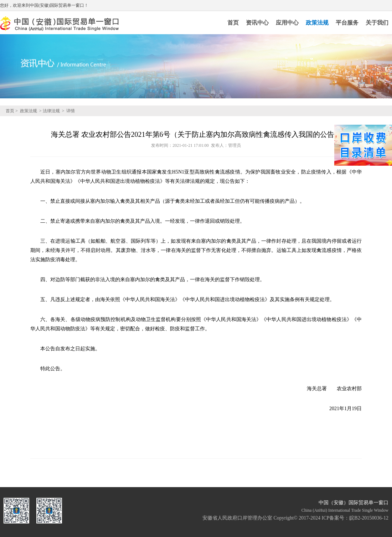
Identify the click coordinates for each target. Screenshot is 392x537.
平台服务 (347, 23)
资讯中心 (257, 23)
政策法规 (317, 23)
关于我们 (377, 23)
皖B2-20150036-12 (369, 518)
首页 (233, 23)
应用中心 (287, 23)
